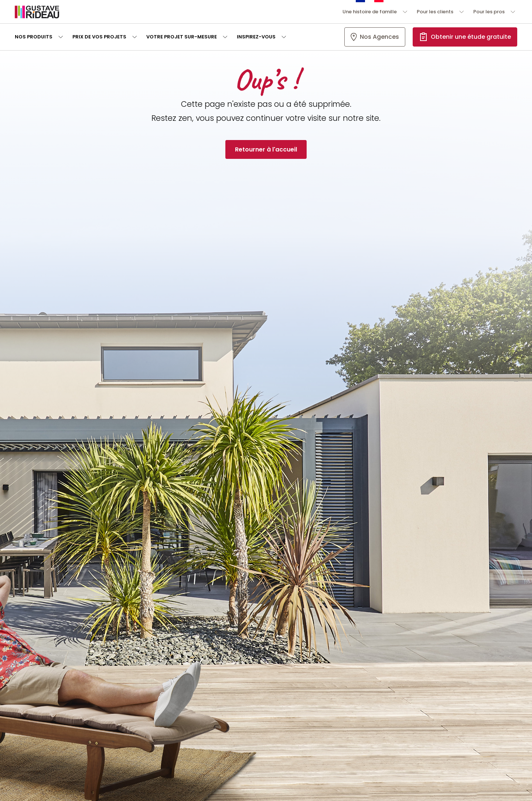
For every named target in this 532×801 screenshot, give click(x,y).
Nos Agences (379, 37)
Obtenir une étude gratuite (471, 37)
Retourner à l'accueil (266, 149)
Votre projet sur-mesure (182, 37)
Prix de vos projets (99, 37)
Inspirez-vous (256, 37)
